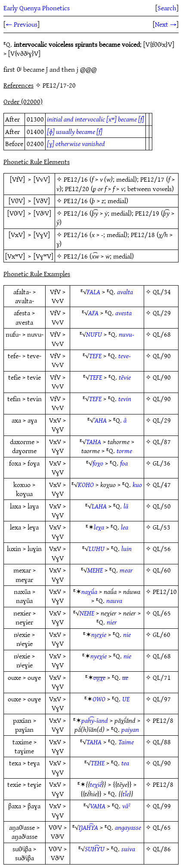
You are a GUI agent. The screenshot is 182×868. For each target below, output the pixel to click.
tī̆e (126, 794)
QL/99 (162, 806)
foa (124, 463)
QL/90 (162, 356)
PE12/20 (77, 189)
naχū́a (89, 591)
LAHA (99, 506)
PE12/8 (163, 720)
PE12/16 (76, 179)
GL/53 (162, 527)
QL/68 (162, 334)
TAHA (94, 442)
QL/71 (162, 677)
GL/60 (162, 634)
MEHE (95, 570)
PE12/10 (165, 591)
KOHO (86, 484)
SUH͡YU (95, 849)
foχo (98, 463)
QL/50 (162, 506)
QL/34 (162, 292)
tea (125, 763)
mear (126, 570)
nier (112, 622)
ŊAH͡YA (88, 827)
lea (125, 527)
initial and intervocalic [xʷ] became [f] (96, 119)
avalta (125, 292)
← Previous (22, 24)
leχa (99, 527)
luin (126, 548)
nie (127, 634)
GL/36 (162, 463)
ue (125, 677)
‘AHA (100, 420)
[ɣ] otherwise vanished (76, 143)
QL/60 (162, 570)
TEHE (98, 763)
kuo (137, 484)
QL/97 (162, 699)
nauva (114, 600)
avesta (123, 313)
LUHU (97, 548)
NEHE (87, 613)
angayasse (128, 827)
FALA (94, 292)
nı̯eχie (99, 634)
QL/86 (162, 849)
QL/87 (162, 442)
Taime (126, 742)
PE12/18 (143, 235)
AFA (93, 313)
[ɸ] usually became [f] (75, 131)
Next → (166, 24)
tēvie (125, 377)
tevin (125, 399)
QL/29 (162, 313)
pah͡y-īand (95, 720)
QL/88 (162, 742)
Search (167, 8)
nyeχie (99, 656)
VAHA (98, 806)
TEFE (95, 356)
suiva (128, 849)
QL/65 (162, 613)
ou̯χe (99, 677)
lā (126, 506)
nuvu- (126, 334)
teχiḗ (96, 784)
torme (124, 451)
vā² (126, 806)
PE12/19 (147, 213)
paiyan (130, 729)
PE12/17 (152, 179)
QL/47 (162, 484)
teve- (125, 356)
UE (126, 699)
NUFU (94, 334)
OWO (99, 699)
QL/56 (162, 548)
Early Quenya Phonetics (37, 8)
